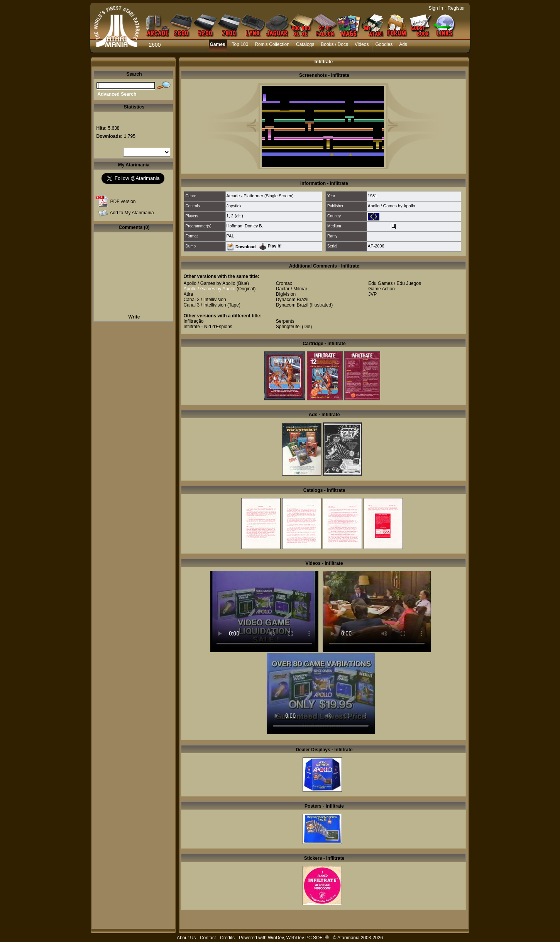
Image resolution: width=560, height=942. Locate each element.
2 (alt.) (237, 216)
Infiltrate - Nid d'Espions (208, 327)
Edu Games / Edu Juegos (395, 283)
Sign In (436, 8)
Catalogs (305, 44)
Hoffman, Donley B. (245, 226)
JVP (372, 294)
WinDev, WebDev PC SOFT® (298, 938)
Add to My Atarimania (132, 213)
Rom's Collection (272, 44)
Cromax (284, 283)
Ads (403, 44)
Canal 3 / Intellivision (205, 300)
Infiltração (194, 321)
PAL (230, 236)
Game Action (382, 289)
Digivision (286, 294)
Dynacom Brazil (292, 300)
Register (456, 8)
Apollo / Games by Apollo (392, 206)
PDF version (123, 202)
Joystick (234, 206)
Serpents (285, 321)
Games (218, 44)
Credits (227, 938)
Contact (208, 938)
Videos (362, 44)
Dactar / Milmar (292, 289)
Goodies (384, 44)
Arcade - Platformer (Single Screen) (260, 196)
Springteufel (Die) (294, 327)
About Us (186, 938)
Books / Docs (334, 44)
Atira (189, 294)
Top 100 (240, 44)
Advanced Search (117, 94)
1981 (372, 196)
